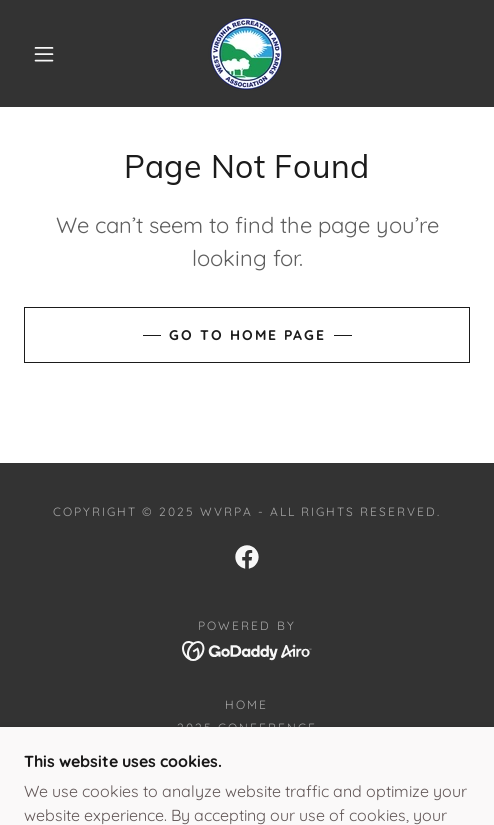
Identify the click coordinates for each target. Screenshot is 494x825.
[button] (46, 54)
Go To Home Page (247, 335)
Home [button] (246, 704)
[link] (246, 53)
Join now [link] (246, 773)
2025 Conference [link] (247, 727)
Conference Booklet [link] (247, 750)
